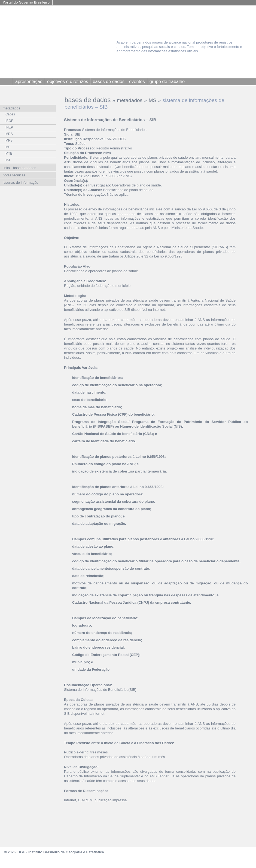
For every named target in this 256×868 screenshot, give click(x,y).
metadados (130, 100)
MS (153, 100)
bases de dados (88, 100)
